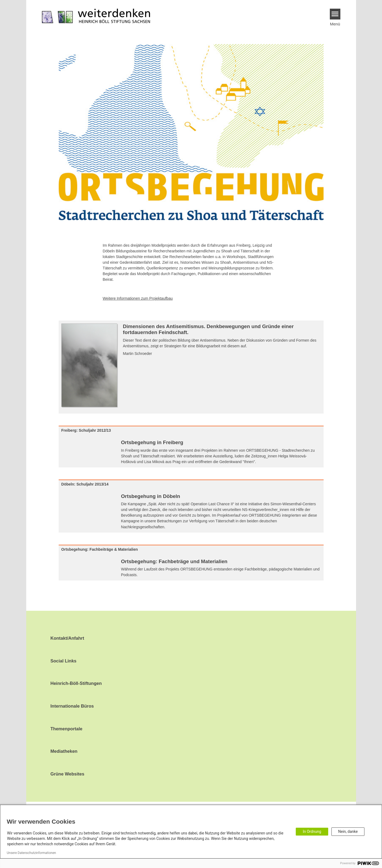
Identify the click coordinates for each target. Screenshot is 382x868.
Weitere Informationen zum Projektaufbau (138, 298)
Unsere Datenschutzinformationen (31, 853)
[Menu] (335, 14)
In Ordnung (312, 831)
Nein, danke (348, 831)
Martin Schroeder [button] (138, 354)
